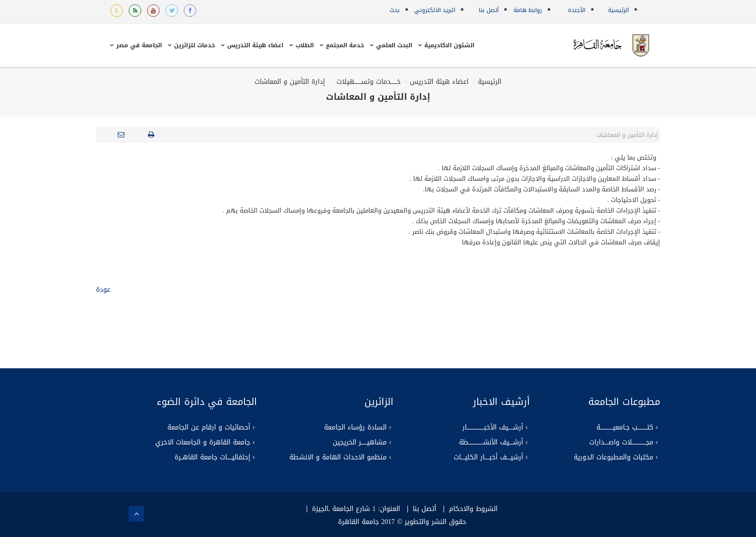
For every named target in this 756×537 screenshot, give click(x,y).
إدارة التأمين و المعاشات (290, 82)
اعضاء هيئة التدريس (439, 82)
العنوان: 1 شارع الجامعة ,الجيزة (356, 509)
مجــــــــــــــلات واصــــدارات (621, 443)
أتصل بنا (489, 10)
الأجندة (577, 10)
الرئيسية (618, 10)
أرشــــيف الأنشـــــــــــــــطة (491, 443)
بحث (395, 10)
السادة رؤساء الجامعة (355, 428)
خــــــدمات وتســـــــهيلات (367, 82)
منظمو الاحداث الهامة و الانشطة (338, 457)
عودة (103, 289)
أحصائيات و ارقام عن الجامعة (209, 428)
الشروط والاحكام (473, 509)
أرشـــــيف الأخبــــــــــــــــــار (493, 428)
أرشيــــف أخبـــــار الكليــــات (488, 457)
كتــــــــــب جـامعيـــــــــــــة (625, 428)
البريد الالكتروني (435, 10)
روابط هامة (528, 10)
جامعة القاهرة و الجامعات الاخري (203, 443)
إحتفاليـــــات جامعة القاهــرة (212, 457)
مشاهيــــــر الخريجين (360, 443)
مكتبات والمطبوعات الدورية (614, 457)
